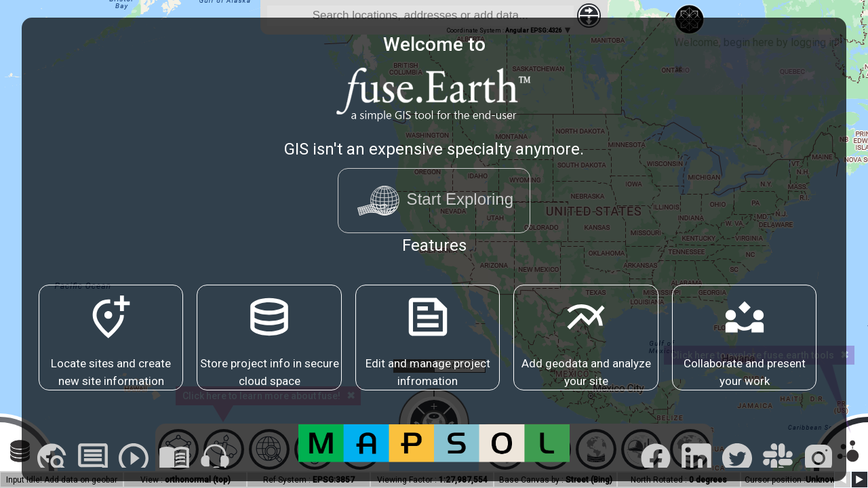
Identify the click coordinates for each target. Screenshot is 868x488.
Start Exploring (434, 201)
